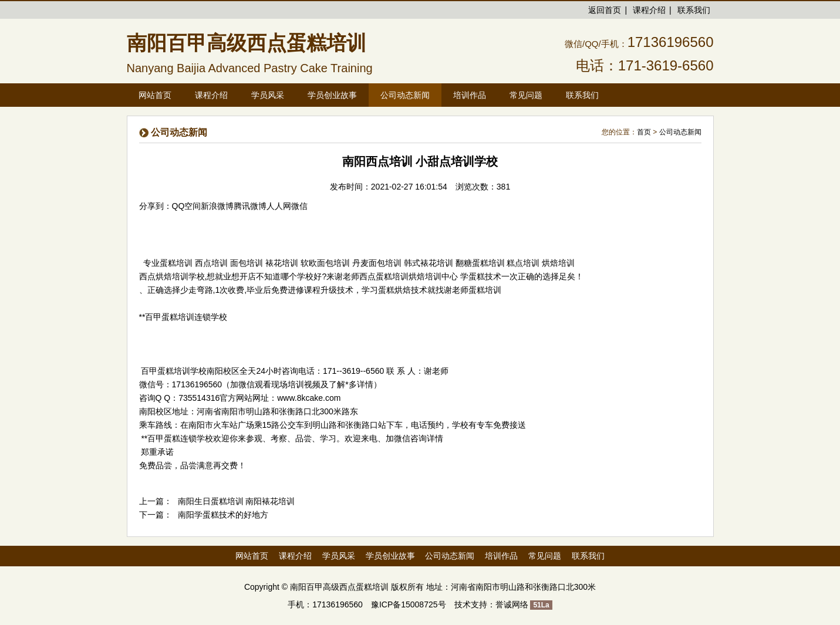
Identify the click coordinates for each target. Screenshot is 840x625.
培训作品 (501, 556)
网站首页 (155, 95)
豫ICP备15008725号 (409, 604)
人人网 (279, 206)
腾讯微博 (250, 206)
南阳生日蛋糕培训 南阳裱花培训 (237, 501)
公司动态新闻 (680, 132)
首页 (644, 132)
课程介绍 (649, 10)
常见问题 (545, 556)
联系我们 (694, 10)
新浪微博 (217, 206)
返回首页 (605, 10)
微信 (299, 206)
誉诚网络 (512, 604)
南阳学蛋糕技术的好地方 (223, 515)
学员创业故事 (390, 556)
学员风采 (339, 556)
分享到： (156, 206)
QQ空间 (187, 206)
